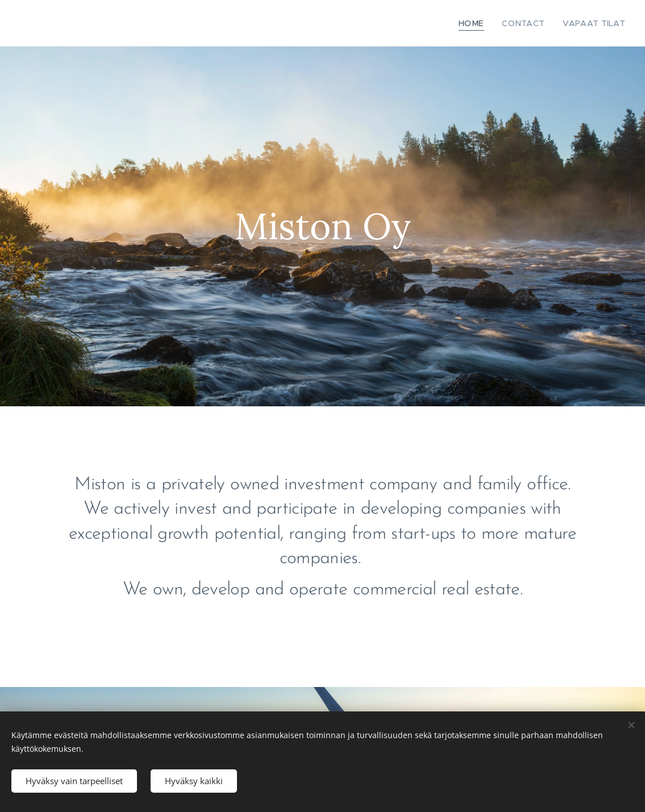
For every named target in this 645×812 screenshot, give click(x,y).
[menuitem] (485, 23)
